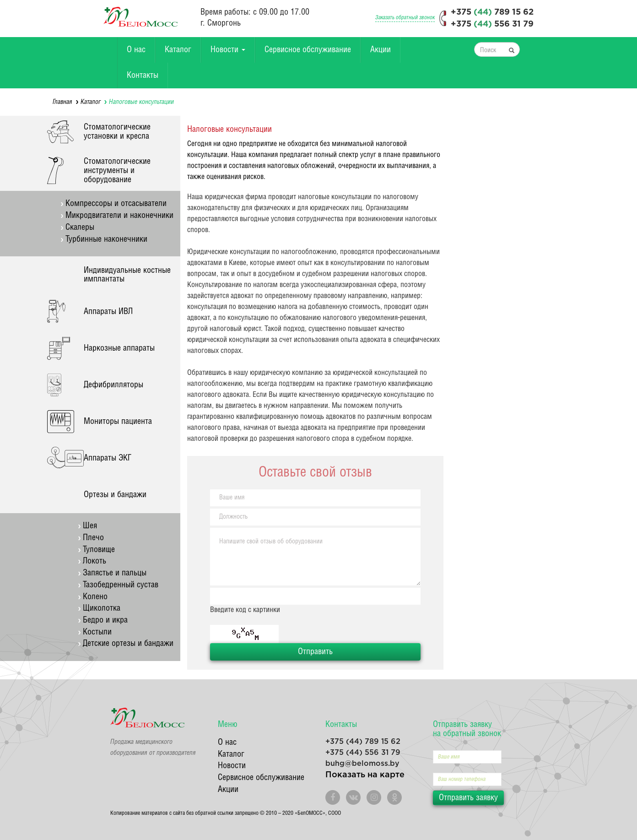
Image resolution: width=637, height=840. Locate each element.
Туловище (99, 550)
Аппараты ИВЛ (108, 312)
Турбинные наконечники (106, 239)
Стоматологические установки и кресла (117, 132)
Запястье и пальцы (115, 573)
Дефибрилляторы (113, 385)
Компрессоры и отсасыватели (116, 203)
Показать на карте (365, 775)
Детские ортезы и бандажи (128, 643)
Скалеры (80, 227)
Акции (381, 50)
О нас (136, 50)
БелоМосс (140, 17)
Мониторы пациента (118, 421)
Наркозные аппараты (119, 348)
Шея (90, 526)
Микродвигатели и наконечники (119, 215)
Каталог (178, 50)
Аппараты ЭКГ (108, 458)
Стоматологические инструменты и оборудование (117, 171)
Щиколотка (102, 608)
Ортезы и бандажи (115, 495)
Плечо (93, 538)
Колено (95, 597)
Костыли (97, 632)
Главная (62, 102)
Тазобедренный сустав (121, 585)
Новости (228, 50)
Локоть (94, 561)
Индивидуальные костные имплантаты (127, 275)
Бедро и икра (105, 620)
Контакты (143, 75)
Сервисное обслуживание (308, 50)
